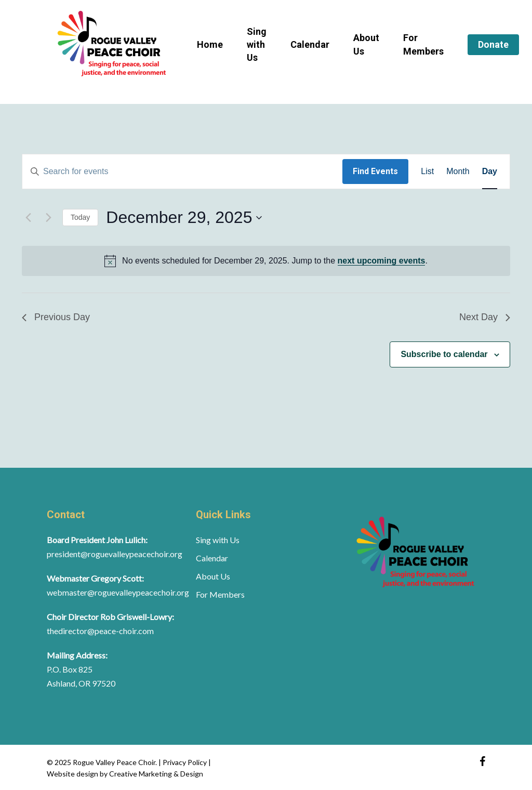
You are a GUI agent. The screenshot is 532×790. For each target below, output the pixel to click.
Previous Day (56, 317)
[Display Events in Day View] (490, 172)
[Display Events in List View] (427, 172)
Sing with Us (218, 540)
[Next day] (48, 218)
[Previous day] (28, 218)
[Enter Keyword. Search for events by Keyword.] (182, 172)
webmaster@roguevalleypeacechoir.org (118, 592)
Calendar (212, 558)
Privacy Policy (185, 762)
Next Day (485, 317)
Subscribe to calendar (444, 354)
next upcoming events (382, 261)
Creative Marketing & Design (156, 774)
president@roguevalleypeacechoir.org (115, 554)
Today (80, 217)
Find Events (375, 171)
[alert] (266, 261)
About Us (213, 576)
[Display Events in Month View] (458, 172)
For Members (220, 594)
